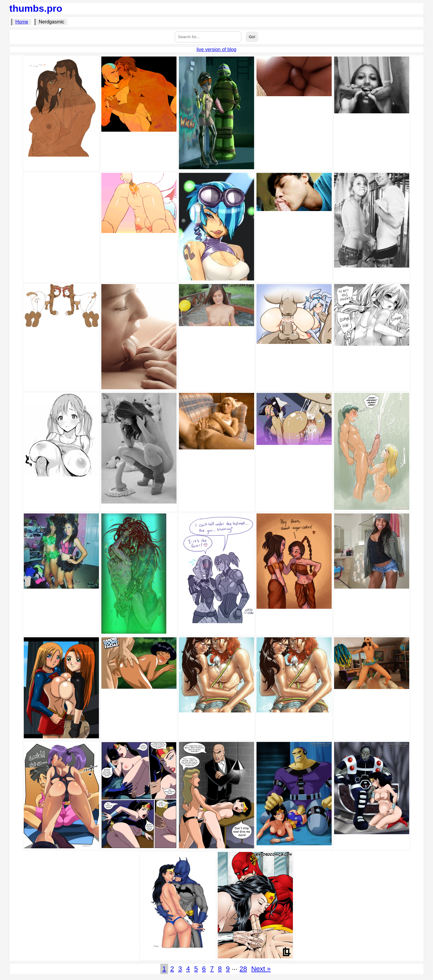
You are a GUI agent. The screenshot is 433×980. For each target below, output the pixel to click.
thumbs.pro (36, 8)
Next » (261, 969)
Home (22, 22)
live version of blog (217, 49)
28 (243, 969)
